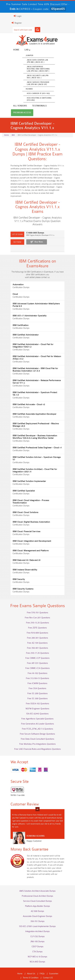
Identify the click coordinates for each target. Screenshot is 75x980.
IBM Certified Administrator (21, 335)
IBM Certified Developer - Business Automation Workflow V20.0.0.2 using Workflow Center (35, 435)
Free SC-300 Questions (37, 693)
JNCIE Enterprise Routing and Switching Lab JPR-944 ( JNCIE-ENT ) (34, 69)
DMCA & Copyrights (55, 969)
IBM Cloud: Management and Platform (26, 544)
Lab (23, 50)
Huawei (25, 89)
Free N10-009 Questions (38, 628)
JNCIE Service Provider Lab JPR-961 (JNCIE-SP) (34, 84)
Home (12, 50)
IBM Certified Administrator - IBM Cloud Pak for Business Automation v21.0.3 (35, 370)
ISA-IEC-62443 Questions (38, 709)
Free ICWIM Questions (38, 678)
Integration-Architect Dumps (37, 923)
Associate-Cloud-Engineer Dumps (37, 908)
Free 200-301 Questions (37, 633)
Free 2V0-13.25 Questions (37, 618)
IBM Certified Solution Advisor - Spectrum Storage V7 (34, 455)
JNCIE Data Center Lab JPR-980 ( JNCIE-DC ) (33, 61)
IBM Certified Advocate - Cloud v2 (24, 402)
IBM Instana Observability (20, 563)
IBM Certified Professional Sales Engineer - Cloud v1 (33, 446)
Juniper (25, 56)
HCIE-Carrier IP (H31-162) (34, 94)
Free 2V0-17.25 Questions (37, 648)
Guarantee (54, 965)
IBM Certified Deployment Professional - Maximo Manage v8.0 (35, 423)
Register (12, 23)
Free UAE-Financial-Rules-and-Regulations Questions (37, 744)
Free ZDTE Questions (38, 623)
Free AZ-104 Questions (38, 638)
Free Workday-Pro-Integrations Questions (37, 739)
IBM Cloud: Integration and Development (27, 534)
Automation (14, 287)
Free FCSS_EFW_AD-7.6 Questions (37, 724)
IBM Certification (16, 326)
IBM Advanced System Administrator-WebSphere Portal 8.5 (37, 307)
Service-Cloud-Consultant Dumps (37, 893)
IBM (13, 129)
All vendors (59, 50)
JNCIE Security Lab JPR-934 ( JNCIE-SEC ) (33, 77)
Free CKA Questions (38, 683)
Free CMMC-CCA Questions (37, 663)
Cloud (11, 297)
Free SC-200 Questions (37, 688)
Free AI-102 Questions (37, 668)
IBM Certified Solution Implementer (25, 477)
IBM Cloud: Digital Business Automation (27, 515)
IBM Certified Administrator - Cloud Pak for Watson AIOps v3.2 (36, 358)
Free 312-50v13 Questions (37, 673)
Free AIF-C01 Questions (38, 658)
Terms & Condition (20, 969)
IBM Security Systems (18, 582)
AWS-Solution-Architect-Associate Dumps (38, 882)
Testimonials (16, 106)
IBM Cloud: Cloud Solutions (21, 505)
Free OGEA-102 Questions (37, 698)
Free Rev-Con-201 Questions (38, 613)
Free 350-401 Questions (37, 643)
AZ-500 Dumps (38, 903)
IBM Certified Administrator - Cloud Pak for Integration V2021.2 (34, 346)
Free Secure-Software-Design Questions (38, 729)
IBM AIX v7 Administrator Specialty (25, 316)
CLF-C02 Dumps (37, 928)
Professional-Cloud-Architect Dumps (38, 887)
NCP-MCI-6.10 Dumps (37, 948)
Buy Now (34, 242)
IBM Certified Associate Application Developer (30, 412)
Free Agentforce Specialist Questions (38, 714)
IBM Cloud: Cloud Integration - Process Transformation (34, 496)
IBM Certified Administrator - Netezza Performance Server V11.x (36, 382)
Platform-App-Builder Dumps (37, 898)
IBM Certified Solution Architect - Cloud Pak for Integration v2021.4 (36, 466)
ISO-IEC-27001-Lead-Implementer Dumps (38, 918)
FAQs (42, 965)
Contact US (37, 969)
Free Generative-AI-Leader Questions (37, 719)
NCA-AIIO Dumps (38, 953)
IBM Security (14, 572)
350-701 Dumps (37, 913)
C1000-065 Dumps (31, 233)
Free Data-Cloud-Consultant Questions (37, 734)
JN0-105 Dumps (38, 933)
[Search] (33, 30)
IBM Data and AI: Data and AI (22, 553)
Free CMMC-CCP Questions (38, 653)
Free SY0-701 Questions (37, 607)
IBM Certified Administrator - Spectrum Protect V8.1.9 (34, 393)
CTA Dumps (38, 943)
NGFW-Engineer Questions (38, 703)
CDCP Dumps (37, 938)
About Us (31, 965)
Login (13, 16)
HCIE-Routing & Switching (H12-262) (35, 99)
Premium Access (37, 106)
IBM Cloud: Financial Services (22, 525)
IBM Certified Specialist (19, 486)
